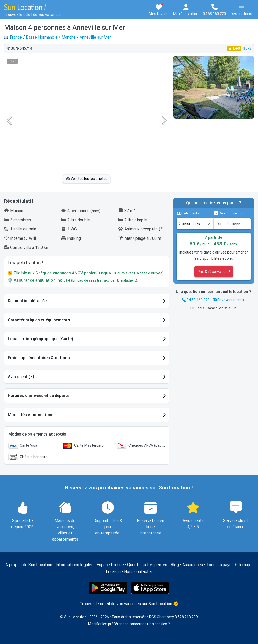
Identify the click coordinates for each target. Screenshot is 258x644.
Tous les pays (219, 565)
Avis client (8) (21, 377)
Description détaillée (27, 301)
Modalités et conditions (31, 415)
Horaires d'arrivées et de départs (39, 396)
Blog (175, 565)
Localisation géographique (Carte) (40, 339)
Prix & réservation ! (214, 272)
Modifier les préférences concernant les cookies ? (129, 624)
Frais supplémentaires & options (39, 358)
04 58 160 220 (196, 300)
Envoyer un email (229, 300)
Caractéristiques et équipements (39, 320)
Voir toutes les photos (87, 179)
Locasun (113, 572)
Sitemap (242, 565)
